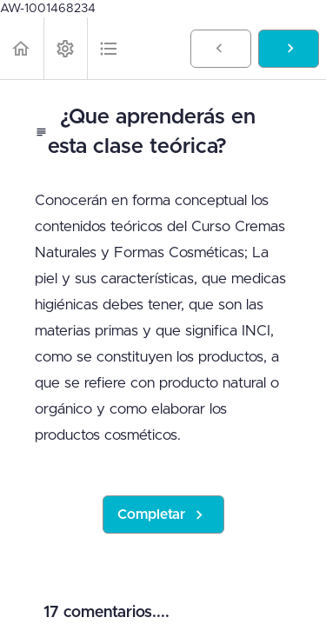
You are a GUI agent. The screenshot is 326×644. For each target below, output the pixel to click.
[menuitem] (65, 48)
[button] (22, 48)
